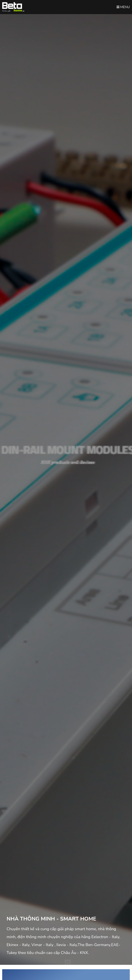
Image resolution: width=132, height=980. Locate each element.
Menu (123, 7)
